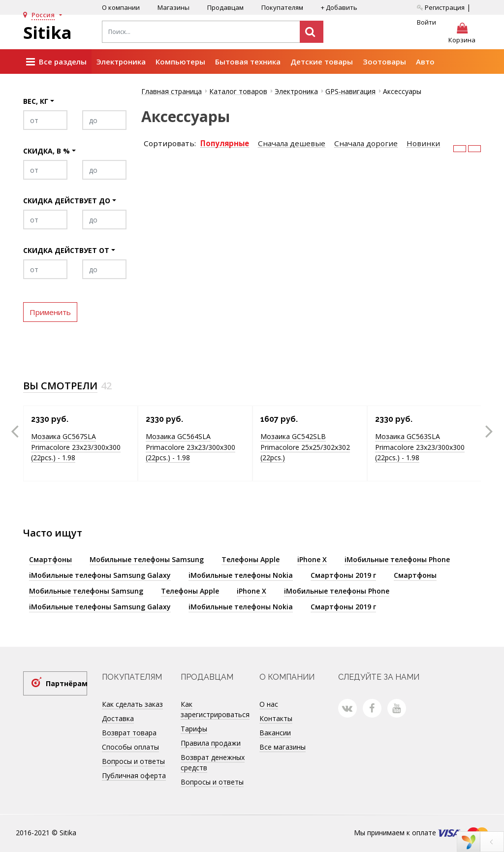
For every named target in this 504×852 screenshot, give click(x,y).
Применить (50, 312)
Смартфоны (50, 559)
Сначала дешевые (292, 143)
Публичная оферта (134, 775)
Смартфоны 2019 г (343, 575)
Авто (425, 62)
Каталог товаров (238, 91)
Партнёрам (66, 683)
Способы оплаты (130, 747)
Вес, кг (36, 101)
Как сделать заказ (132, 704)
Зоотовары (384, 62)
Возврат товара (129, 733)
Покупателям (282, 7)
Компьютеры (180, 62)
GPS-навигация (350, 91)
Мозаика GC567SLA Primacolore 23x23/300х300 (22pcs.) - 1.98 (76, 447)
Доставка (118, 718)
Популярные (225, 143)
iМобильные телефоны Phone (397, 559)
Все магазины (283, 747)
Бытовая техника (248, 62)
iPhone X (312, 559)
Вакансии (275, 733)
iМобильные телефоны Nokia (241, 575)
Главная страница (172, 91)
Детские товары (322, 62)
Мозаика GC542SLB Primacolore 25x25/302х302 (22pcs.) (305, 447)
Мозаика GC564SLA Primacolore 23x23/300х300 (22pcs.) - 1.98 (190, 447)
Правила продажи (211, 743)
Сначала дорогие (366, 143)
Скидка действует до (67, 201)
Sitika (47, 32)
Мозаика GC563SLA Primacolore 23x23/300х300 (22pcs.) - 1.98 (420, 447)
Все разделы (56, 62)
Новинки (423, 143)
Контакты (276, 718)
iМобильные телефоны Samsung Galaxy (100, 575)
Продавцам (225, 7)
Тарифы (194, 729)
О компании (121, 7)
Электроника (121, 62)
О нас (269, 704)
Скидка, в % (47, 151)
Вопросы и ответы (133, 761)
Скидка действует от (66, 250)
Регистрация (441, 7)
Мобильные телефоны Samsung (147, 559)
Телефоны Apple (251, 559)
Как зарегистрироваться (215, 709)
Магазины (173, 7)
